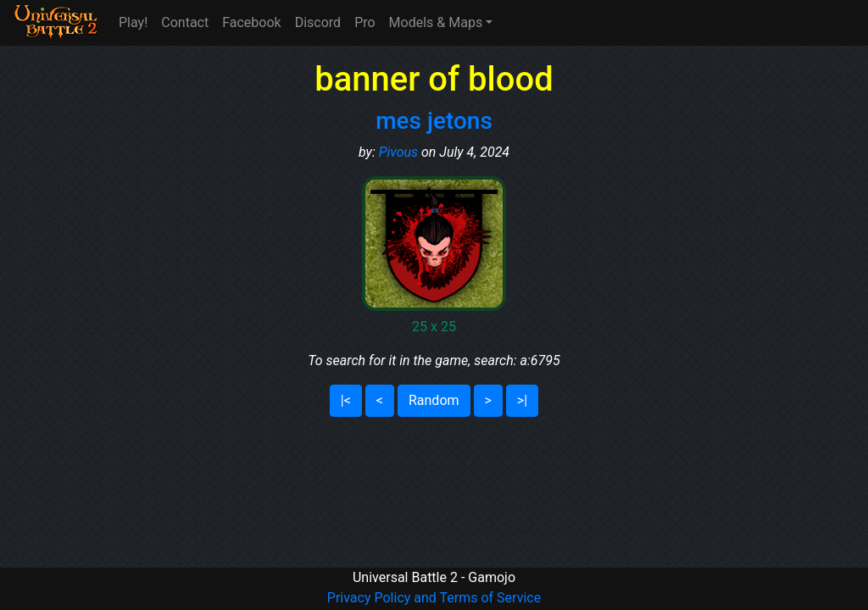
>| (522, 400)
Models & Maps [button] (436, 22)
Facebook (251, 22)
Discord (318, 22)
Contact (185, 22)
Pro (364, 22)
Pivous (398, 152)
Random (434, 400)
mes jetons (434, 121)
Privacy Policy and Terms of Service (434, 598)
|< (346, 400)
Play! (133, 22)
